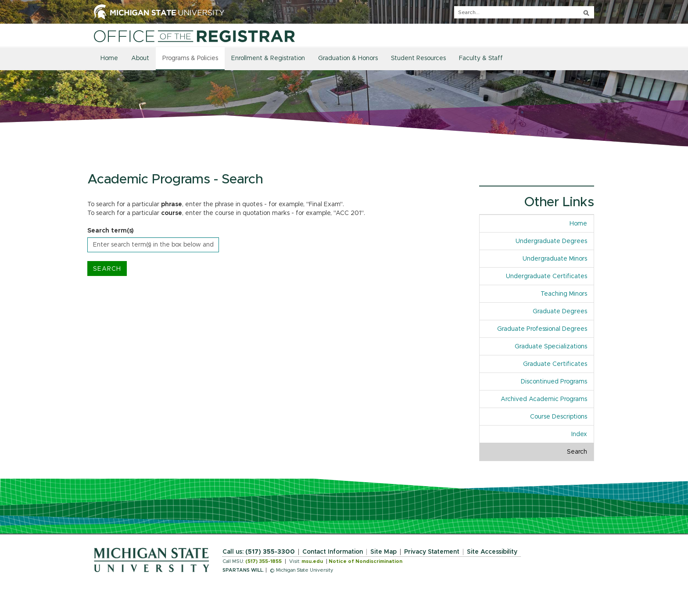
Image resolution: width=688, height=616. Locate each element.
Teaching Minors (564, 294)
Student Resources (418, 58)
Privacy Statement (432, 552)
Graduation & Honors (348, 58)
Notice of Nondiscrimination (365, 561)
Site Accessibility (492, 552)
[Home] (194, 36)
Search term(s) (111, 231)
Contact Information (333, 552)
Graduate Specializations (551, 347)
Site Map (383, 552)
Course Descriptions (559, 417)
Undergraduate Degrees (551, 241)
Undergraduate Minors (555, 259)
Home (109, 58)
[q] (524, 12)
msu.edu (312, 561)
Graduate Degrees (560, 312)
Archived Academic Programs (544, 399)
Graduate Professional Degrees (542, 329)
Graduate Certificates (555, 364)
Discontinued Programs (554, 382)
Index (579, 434)
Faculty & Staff (481, 58)
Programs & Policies (190, 58)
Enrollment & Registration (268, 58)
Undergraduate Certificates (546, 276)
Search (577, 452)
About (140, 58)
